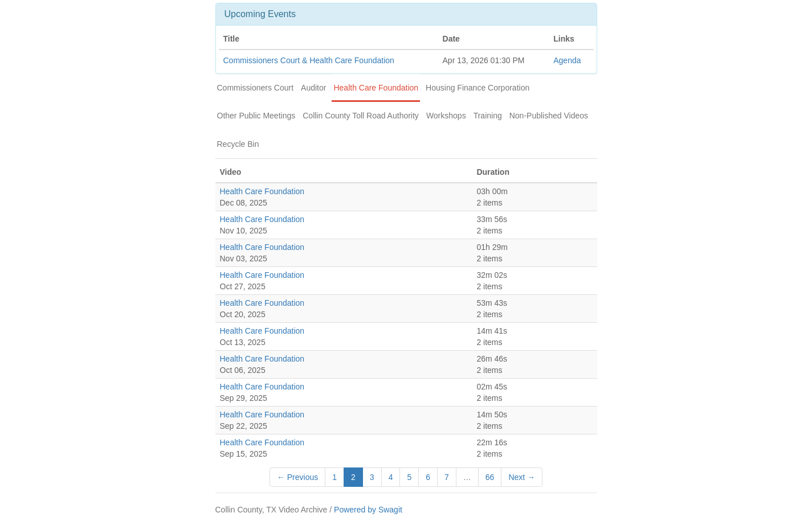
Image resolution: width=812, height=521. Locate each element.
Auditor (313, 88)
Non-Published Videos (549, 116)
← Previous (297, 477)
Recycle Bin (238, 144)
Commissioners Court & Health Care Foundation (309, 60)
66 (490, 477)
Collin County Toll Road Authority (361, 116)
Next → (522, 477)
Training (488, 116)
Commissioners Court (256, 88)
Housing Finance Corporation (478, 88)
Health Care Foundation (376, 88)
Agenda (567, 60)
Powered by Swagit (368, 510)
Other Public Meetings (256, 116)
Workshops (446, 116)
